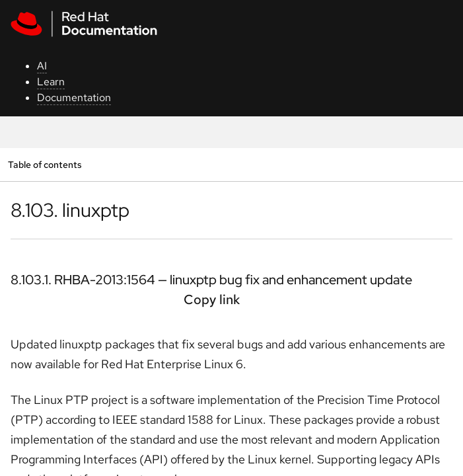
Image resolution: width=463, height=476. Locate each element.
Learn (51, 82)
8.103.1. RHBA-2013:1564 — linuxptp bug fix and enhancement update (211, 280)
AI (42, 66)
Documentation (74, 98)
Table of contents (45, 164)
